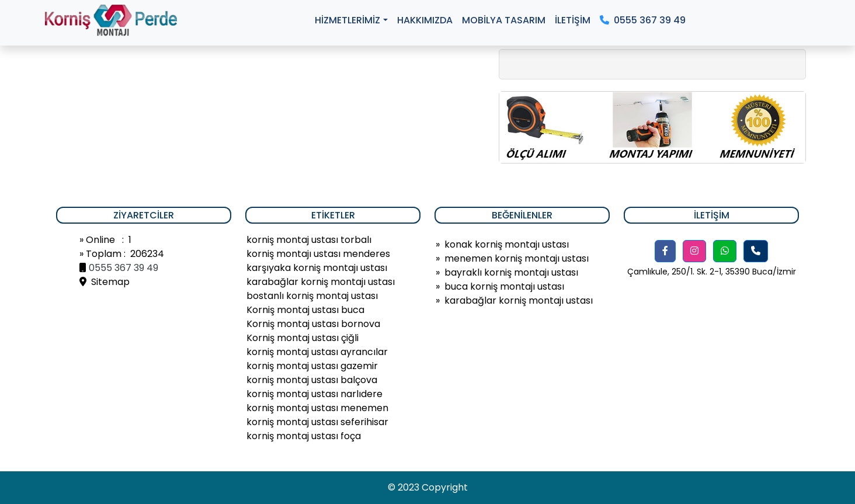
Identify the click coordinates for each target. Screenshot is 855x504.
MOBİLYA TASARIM (504, 20)
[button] (665, 251)
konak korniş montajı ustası (507, 244)
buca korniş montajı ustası (504, 286)
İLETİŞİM (573, 20)
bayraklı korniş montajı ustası (511, 272)
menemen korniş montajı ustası (517, 258)
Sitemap (105, 282)
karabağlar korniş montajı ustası (519, 300)
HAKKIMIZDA (425, 20)
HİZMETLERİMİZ (347, 20)
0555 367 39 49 (643, 20)
